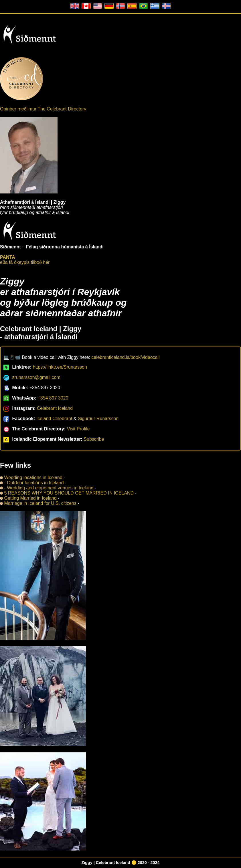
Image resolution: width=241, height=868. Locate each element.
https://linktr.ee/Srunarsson (60, 367)
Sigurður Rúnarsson (98, 419)
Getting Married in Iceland (28, 498)
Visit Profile (78, 429)
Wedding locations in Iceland (31, 478)
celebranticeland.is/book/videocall (125, 357)
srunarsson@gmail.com (36, 377)
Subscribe (94, 439)
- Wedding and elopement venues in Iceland (47, 488)
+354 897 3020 (53, 398)
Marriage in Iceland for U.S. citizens (39, 503)
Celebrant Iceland (55, 408)
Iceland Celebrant (54, 419)
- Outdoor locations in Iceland (32, 483)
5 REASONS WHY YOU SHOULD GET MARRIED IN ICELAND (67, 493)
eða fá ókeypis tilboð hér (25, 260)
